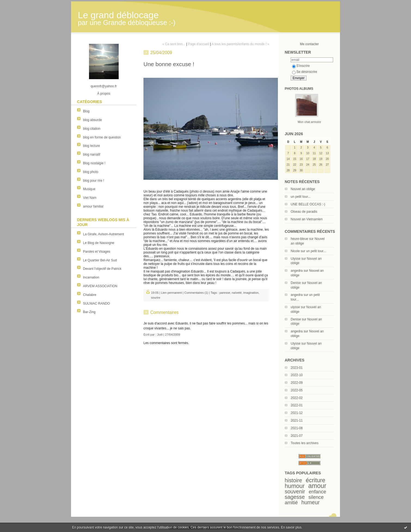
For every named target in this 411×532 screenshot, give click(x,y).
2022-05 (297, 390)
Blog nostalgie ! (94, 163)
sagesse (295, 497)
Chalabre (90, 295)
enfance (317, 492)
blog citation (92, 129)
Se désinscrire (305, 72)
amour (317, 486)
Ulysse (296, 259)
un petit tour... (301, 197)
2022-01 (297, 405)
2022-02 (297, 398)
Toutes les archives (305, 443)
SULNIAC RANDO (96, 304)
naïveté (237, 293)
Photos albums (299, 89)
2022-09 (297, 383)
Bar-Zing (89, 312)
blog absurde (92, 120)
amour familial (93, 206)
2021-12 (297, 413)
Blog (86, 111)
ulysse (295, 307)
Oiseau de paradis (304, 212)
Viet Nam (90, 198)
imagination (251, 293)
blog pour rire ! (93, 181)
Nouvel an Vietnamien (307, 219)
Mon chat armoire (309, 122)
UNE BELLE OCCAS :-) (308, 204)
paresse (225, 293)
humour (295, 486)
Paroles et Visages (97, 252)
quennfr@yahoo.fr (104, 86)
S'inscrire (301, 66)
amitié (291, 503)
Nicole (295, 251)
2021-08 (297, 428)
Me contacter (309, 44)
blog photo (91, 172)
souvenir (295, 491)
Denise (296, 283)
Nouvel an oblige (303, 189)
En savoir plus (291, 527)
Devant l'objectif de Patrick (102, 269)
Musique (89, 189)
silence (316, 497)
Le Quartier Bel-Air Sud (100, 260)
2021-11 (297, 420)
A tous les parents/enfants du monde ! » (240, 44)
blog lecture (91, 146)
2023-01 (297, 368)
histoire (293, 480)
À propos (104, 94)
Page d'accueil (199, 44)
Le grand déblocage (118, 15)
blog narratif (92, 154)
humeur (310, 502)
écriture (315, 480)
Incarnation (91, 277)
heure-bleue (299, 239)
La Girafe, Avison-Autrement (104, 234)
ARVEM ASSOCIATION (100, 286)
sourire (156, 298)
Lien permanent (171, 293)
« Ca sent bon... (174, 44)
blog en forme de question (102, 137)
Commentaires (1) (196, 293)
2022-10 (297, 375)
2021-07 (297, 436)
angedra (297, 271)
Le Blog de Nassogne (99, 243)
